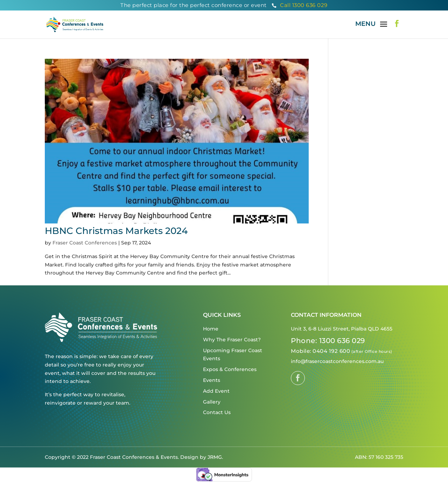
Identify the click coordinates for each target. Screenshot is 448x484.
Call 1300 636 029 (300, 5)
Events (212, 380)
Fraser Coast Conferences (85, 243)
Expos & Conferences (230, 369)
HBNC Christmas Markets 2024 (116, 231)
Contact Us (217, 412)
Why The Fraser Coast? (232, 340)
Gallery (212, 402)
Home (211, 329)
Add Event (216, 391)
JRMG (215, 457)
